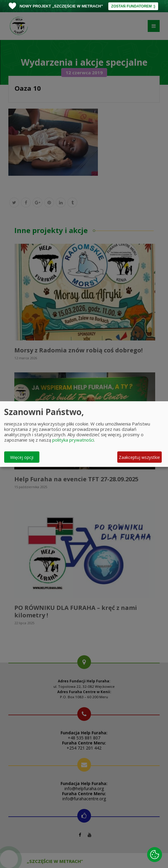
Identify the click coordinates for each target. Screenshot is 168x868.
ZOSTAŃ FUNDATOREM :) (133, 6)
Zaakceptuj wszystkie (139, 457)
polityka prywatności (73, 440)
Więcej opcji (22, 457)
